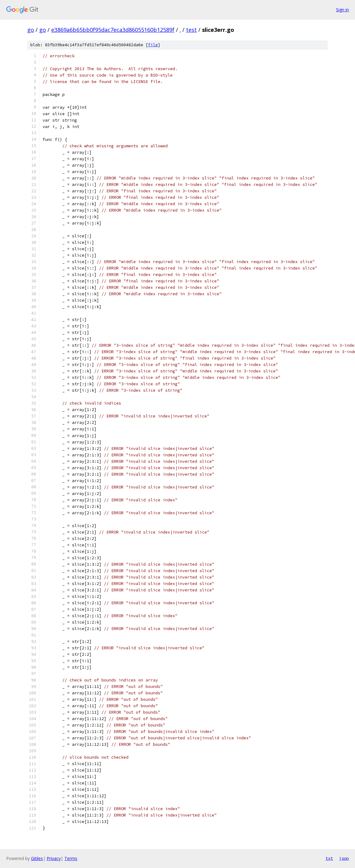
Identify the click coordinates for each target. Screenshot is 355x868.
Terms (71, 858)
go (31, 30)
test (191, 30)
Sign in (342, 10)
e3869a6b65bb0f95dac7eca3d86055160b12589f (113, 30)
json (344, 858)
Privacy (54, 858)
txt (329, 858)
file (153, 45)
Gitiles (37, 858)
